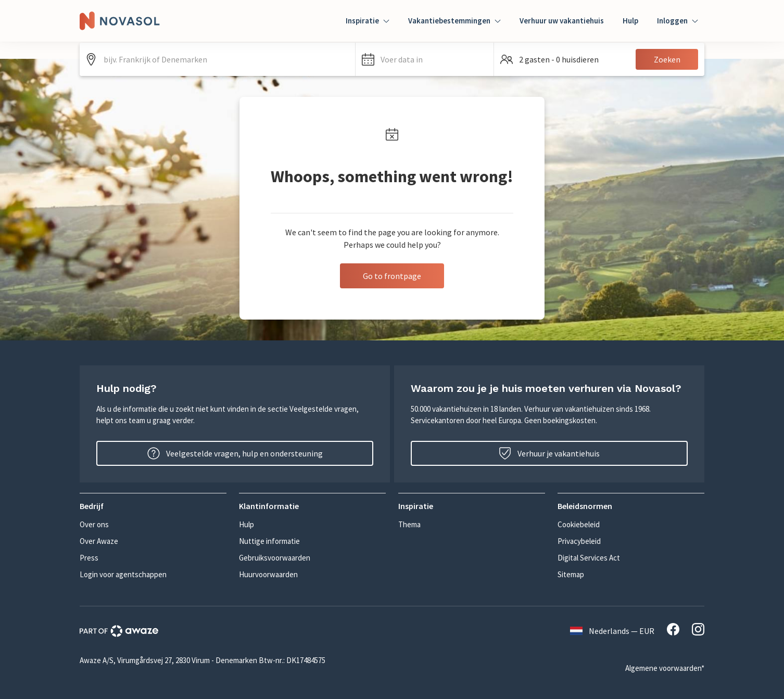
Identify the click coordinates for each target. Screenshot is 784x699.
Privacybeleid (579, 541)
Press (89, 558)
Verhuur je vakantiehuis (549, 453)
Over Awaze (99, 541)
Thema (409, 524)
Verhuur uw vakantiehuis (562, 21)
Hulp (630, 21)
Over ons (94, 524)
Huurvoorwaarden (268, 574)
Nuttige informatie (269, 541)
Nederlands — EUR (612, 631)
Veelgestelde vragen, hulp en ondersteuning (235, 453)
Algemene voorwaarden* (665, 668)
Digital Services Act (589, 558)
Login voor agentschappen (123, 574)
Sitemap (571, 574)
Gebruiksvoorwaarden (275, 558)
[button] (425, 59)
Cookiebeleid (579, 524)
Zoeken (667, 59)
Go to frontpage (392, 276)
